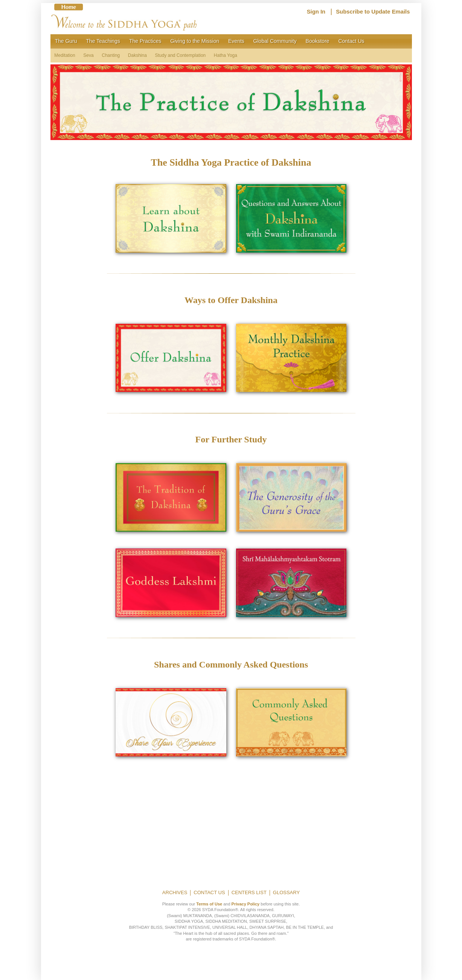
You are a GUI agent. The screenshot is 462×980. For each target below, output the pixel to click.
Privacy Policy (246, 904)
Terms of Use (209, 904)
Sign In (316, 12)
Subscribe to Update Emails (373, 12)
